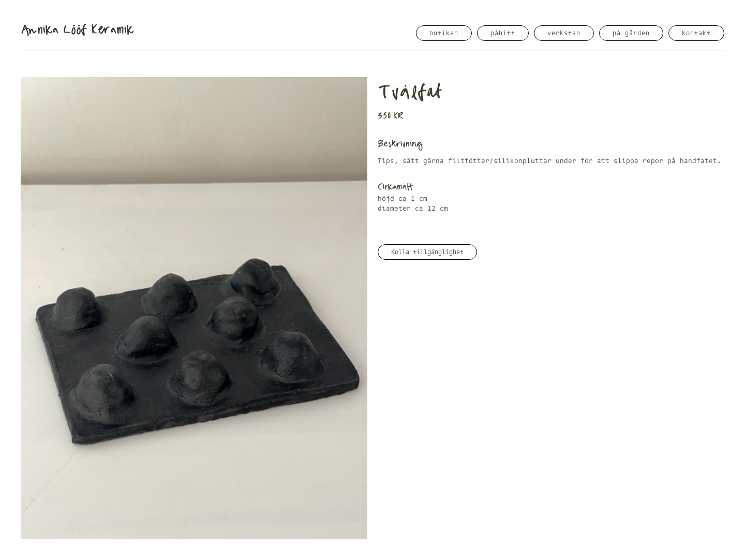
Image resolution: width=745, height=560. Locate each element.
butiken (444, 33)
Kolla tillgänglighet (427, 252)
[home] (77, 30)
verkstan (564, 33)
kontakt (696, 33)
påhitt (503, 33)
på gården (631, 33)
